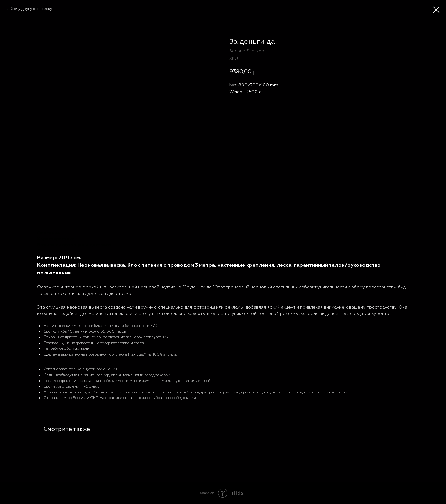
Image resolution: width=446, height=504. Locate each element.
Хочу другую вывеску (32, 9)
